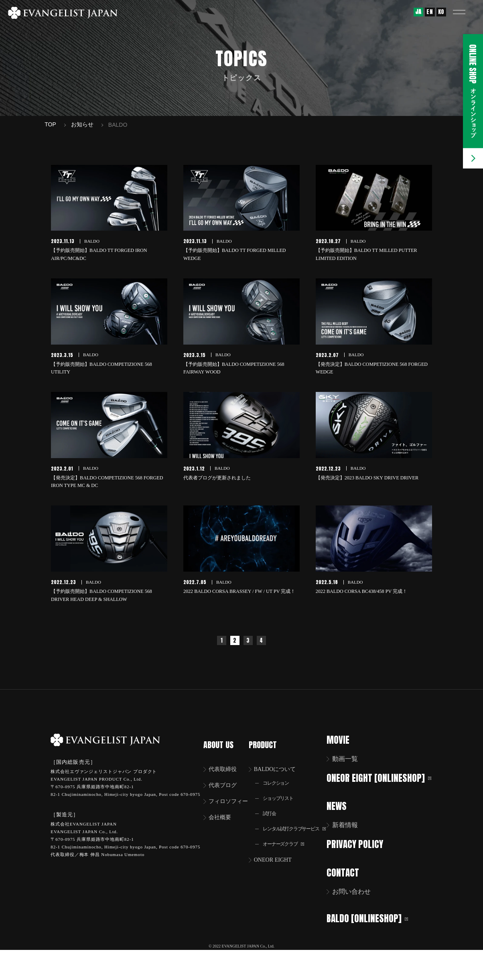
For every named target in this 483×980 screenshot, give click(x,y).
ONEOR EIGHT (281, 893)
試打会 (276, 836)
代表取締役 (225, 789)
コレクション (283, 804)
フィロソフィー (231, 823)
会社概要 (222, 839)
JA (418, 12)
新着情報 (353, 866)
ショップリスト (286, 820)
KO (441, 12)
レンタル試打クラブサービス (301, 856)
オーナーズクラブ (291, 877)
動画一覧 (353, 789)
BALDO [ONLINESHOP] (375, 957)
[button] (465, 12)
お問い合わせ (359, 932)
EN (430, 12)
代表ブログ (225, 806)
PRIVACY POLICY (363, 885)
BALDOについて (284, 789)
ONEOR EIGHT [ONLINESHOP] (363, 814)
